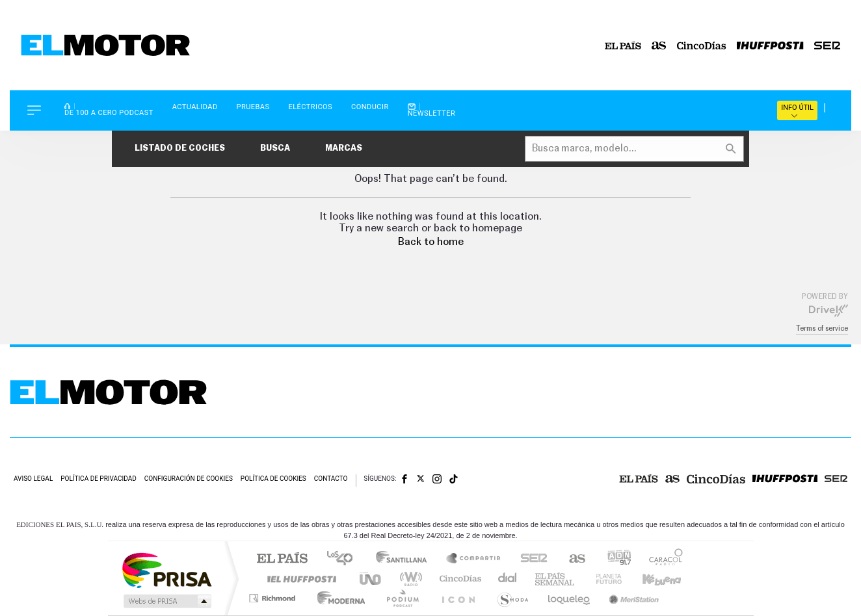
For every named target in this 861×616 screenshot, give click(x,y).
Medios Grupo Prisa (166, 601)
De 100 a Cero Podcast (109, 109)
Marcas (344, 148)
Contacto (331, 479)
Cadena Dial (508, 579)
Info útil (797, 111)
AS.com (571, 559)
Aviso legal (33, 479)
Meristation (632, 598)
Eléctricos (310, 107)
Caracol (662, 559)
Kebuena (650, 579)
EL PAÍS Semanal (556, 579)
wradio (409, 579)
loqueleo (570, 598)
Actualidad (195, 107)
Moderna (338, 598)
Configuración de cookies (189, 479)
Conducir (370, 107)
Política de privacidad (99, 479)
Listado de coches (180, 148)
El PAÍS (282, 559)
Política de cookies (273, 479)
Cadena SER (530, 559)
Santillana (405, 559)
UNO (371, 579)
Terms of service (822, 328)
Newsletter (432, 110)
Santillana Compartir (474, 559)
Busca (275, 148)
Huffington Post (299, 579)
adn (614, 559)
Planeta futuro (603, 579)
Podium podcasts (402, 598)
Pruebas (253, 107)
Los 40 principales (344, 559)
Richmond (274, 598)
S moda (512, 598)
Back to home (431, 242)
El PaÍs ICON (458, 598)
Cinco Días (458, 579)
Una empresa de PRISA (166, 570)
